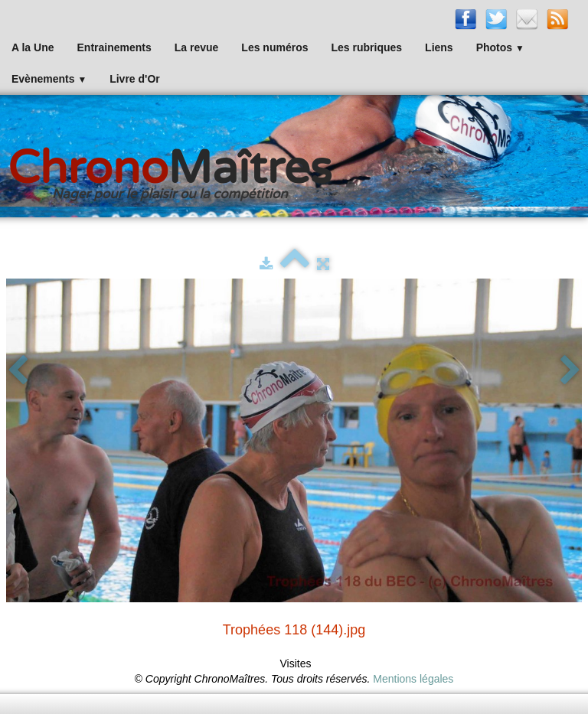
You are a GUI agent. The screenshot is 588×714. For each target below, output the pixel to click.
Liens (439, 47)
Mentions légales (413, 679)
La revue (197, 47)
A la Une (33, 47)
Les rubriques (366, 47)
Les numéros (274, 47)
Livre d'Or (135, 79)
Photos (500, 47)
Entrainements (114, 47)
